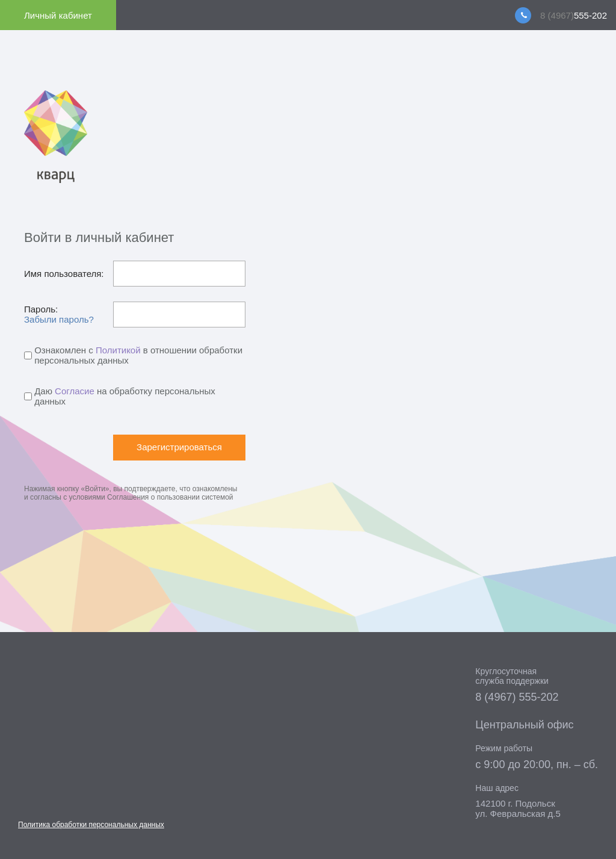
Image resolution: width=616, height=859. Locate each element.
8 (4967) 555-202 (517, 697)
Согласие (75, 391)
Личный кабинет (58, 15)
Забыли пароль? (59, 319)
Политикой (118, 350)
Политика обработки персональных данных (91, 825)
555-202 (574, 15)
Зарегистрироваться (179, 447)
